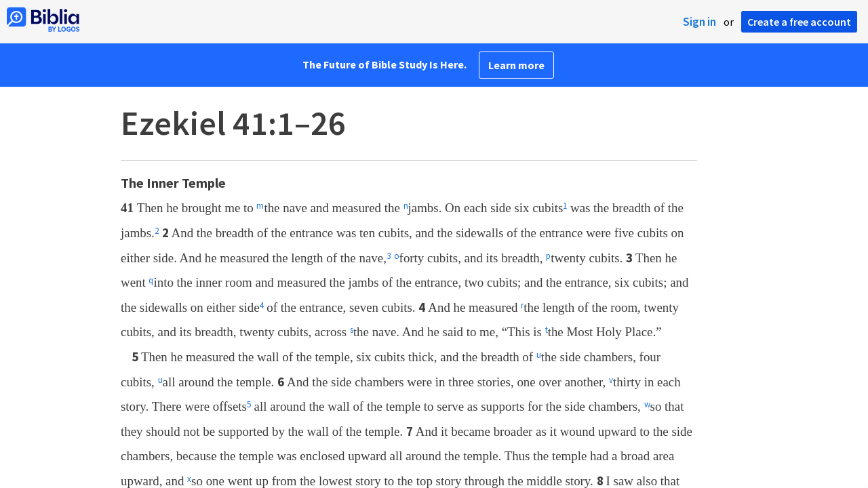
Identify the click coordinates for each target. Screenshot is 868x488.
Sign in (699, 22)
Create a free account (799, 22)
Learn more (516, 65)
